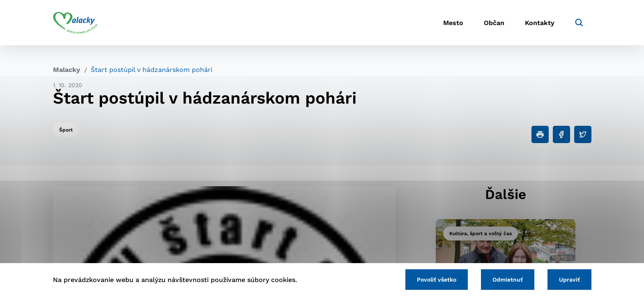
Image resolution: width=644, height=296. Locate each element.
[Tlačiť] (540, 134)
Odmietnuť (508, 280)
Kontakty (540, 23)
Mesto (453, 23)
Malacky (67, 70)
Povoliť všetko (437, 280)
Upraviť (569, 280)
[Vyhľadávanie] (579, 23)
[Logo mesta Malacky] (75, 23)
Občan (494, 23)
